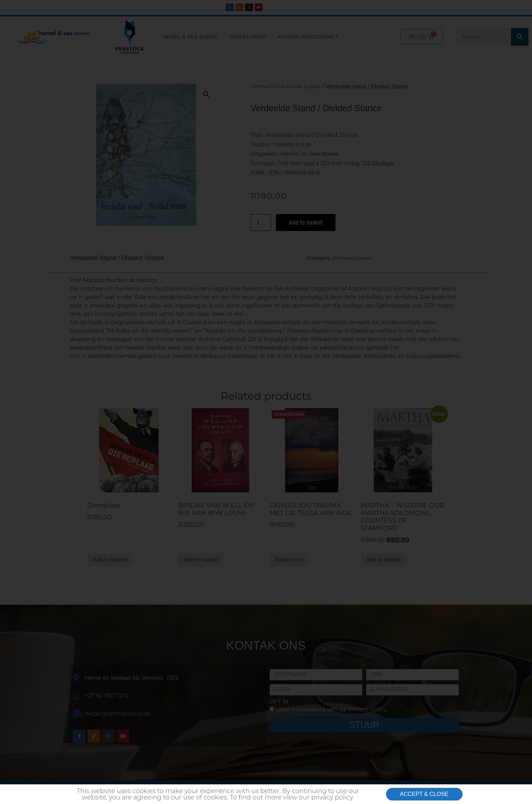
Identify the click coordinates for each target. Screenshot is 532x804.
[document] (266, 402)
